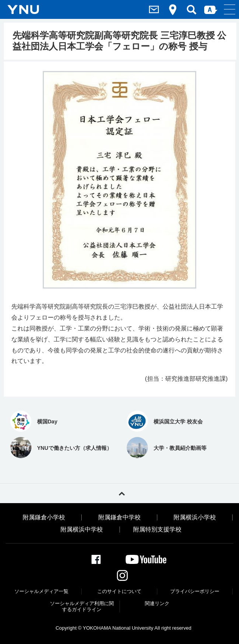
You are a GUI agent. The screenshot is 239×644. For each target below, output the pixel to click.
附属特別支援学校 (157, 530)
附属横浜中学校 (82, 530)
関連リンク (157, 603)
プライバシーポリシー (195, 591)
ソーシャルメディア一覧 (41, 591)
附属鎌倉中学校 (119, 517)
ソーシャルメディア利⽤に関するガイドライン (82, 606)
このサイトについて (119, 591)
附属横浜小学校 (195, 517)
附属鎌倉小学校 (44, 517)
